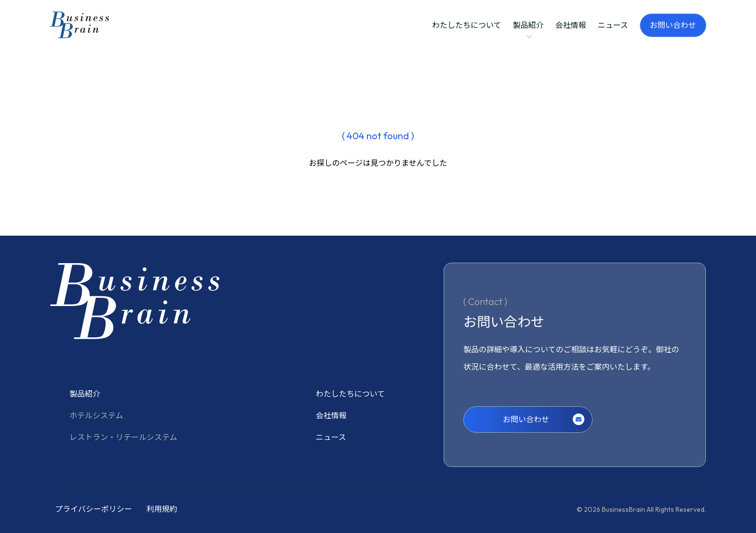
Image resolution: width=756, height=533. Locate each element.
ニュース (613, 25)
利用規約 (162, 509)
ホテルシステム (96, 415)
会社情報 (571, 25)
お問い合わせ (673, 25)
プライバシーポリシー (94, 509)
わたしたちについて (467, 25)
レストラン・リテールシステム (123, 437)
